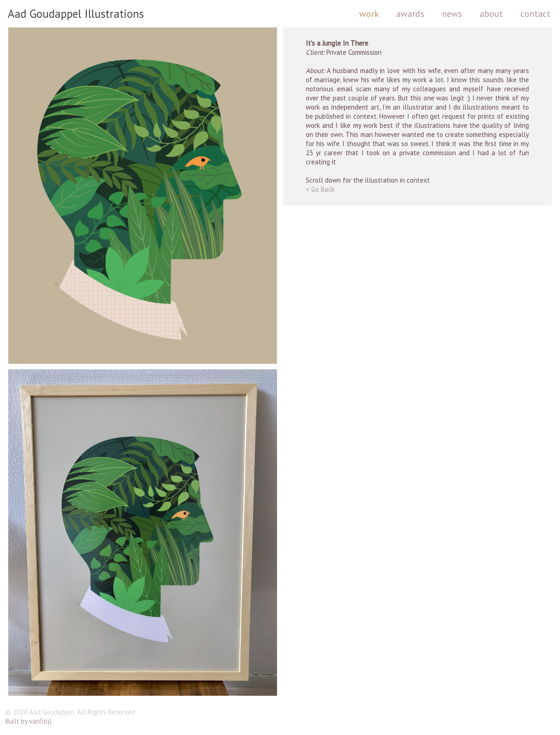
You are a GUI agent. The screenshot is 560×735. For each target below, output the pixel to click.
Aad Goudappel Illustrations (76, 14)
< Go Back (320, 189)
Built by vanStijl (29, 721)
